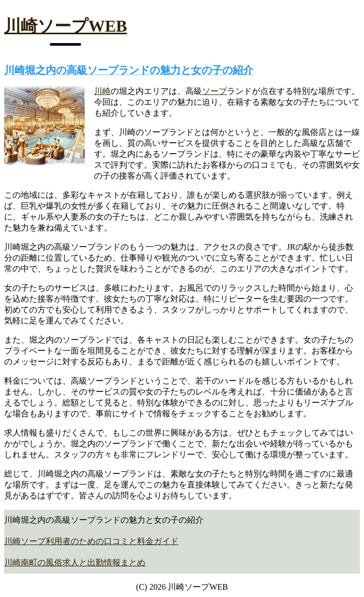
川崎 (102, 91)
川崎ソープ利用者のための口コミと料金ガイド (91, 541)
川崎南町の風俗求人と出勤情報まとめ (75, 562)
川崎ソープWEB (66, 26)
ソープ (214, 91)
